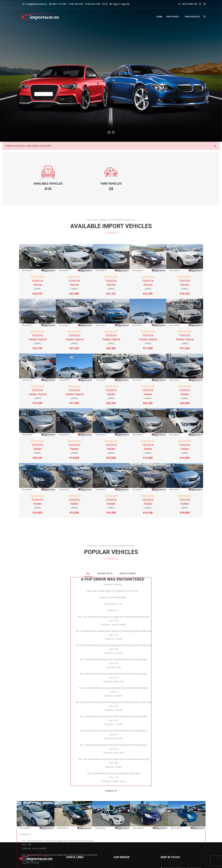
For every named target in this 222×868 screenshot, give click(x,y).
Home (159, 17)
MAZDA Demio (128, 573)
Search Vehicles (205, 16)
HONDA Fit (111, 791)
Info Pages (173, 17)
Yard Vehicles (192, 17)
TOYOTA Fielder (111, 392)
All (88, 573)
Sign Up (125, 4)
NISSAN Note (105, 573)
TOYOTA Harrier (37, 283)
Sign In (116, 4)
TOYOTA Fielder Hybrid (37, 337)
